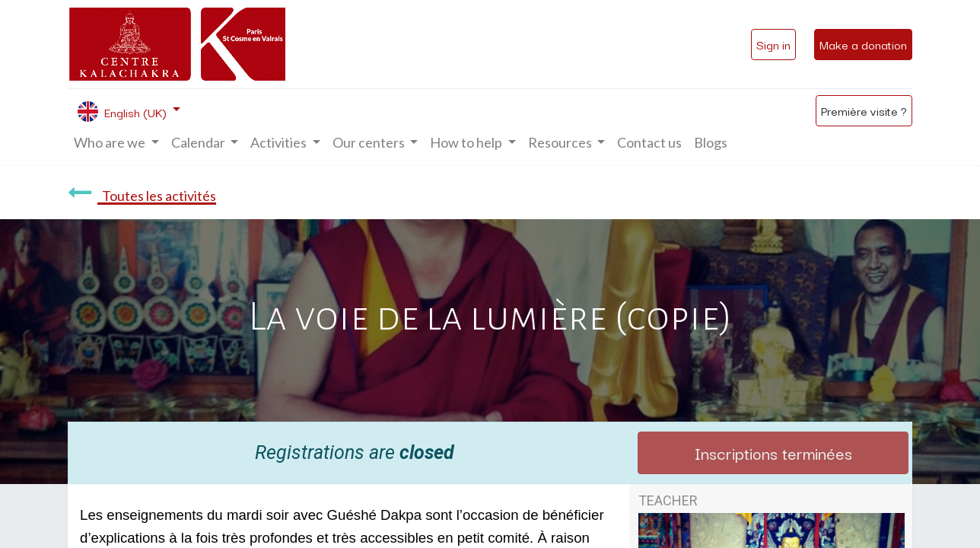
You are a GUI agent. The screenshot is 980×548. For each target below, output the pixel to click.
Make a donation (863, 44)
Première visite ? (864, 110)
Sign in (773, 44)
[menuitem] (649, 143)
